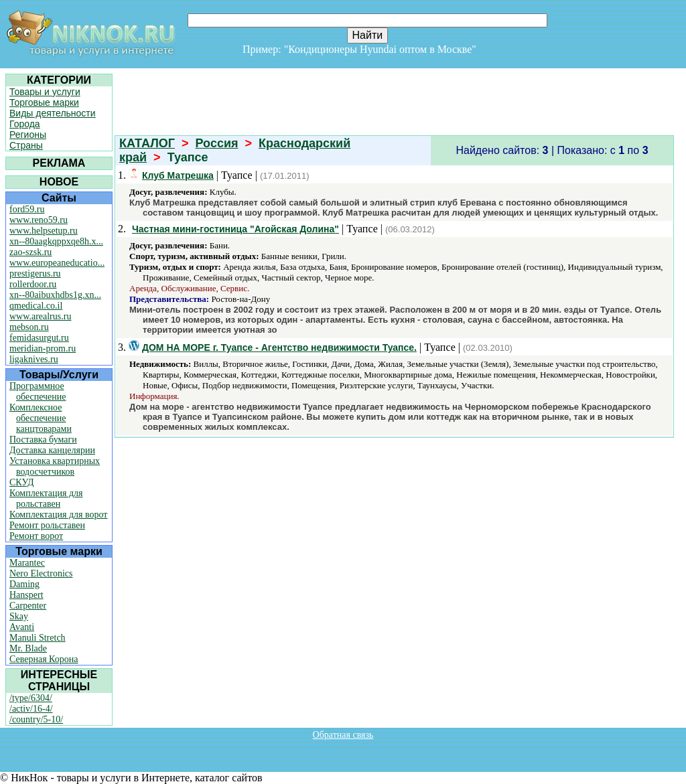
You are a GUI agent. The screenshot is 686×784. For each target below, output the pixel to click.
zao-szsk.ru (30, 252)
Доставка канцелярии (52, 450)
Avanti (22, 627)
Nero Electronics (41, 573)
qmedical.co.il (36, 306)
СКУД (21, 482)
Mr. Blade (28, 648)
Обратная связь (343, 735)
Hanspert (26, 595)
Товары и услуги (45, 92)
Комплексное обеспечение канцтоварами (41, 418)
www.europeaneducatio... (57, 263)
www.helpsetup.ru (44, 231)
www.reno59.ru (39, 220)
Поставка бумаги (43, 440)
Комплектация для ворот (58, 515)
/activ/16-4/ (31, 709)
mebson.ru (29, 327)
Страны (26, 145)
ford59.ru (27, 209)
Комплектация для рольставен (46, 498)
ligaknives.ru (34, 359)
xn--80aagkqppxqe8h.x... (56, 241)
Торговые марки (44, 102)
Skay (19, 616)
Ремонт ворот (36, 536)
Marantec (27, 563)
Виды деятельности (53, 113)
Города (25, 124)
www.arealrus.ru (40, 316)
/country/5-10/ (36, 719)
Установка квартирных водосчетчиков (55, 466)
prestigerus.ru (35, 273)
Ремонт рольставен (47, 525)
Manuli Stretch (38, 638)
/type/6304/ (31, 698)
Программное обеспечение (38, 391)
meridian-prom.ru (43, 348)
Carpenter (28, 606)
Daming (24, 584)
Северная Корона (44, 659)
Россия (217, 143)
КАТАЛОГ (147, 143)
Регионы (28, 135)
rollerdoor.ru (33, 284)
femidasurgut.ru (39, 338)
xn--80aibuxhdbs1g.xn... (55, 295)
